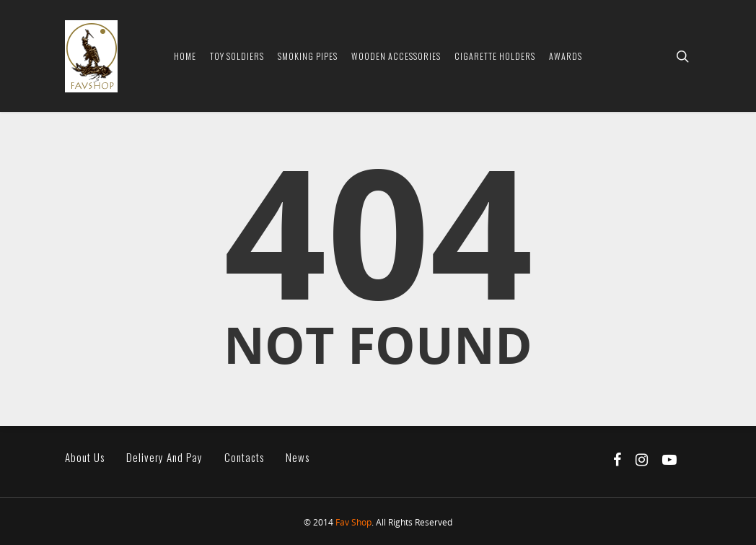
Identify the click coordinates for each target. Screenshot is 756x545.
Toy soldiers (237, 56)
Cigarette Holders (495, 56)
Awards (566, 56)
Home (185, 56)
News (298, 457)
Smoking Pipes (308, 56)
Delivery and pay (164, 457)
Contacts (244, 457)
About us (85, 457)
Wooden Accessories (396, 56)
